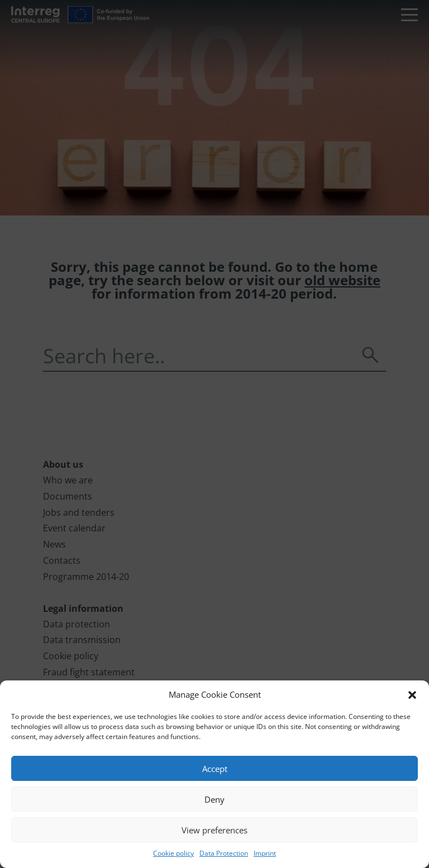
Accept (215, 769)
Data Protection (224, 853)
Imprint (265, 853)
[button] (412, 695)
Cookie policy (173, 853)
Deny (214, 799)
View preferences (214, 830)
